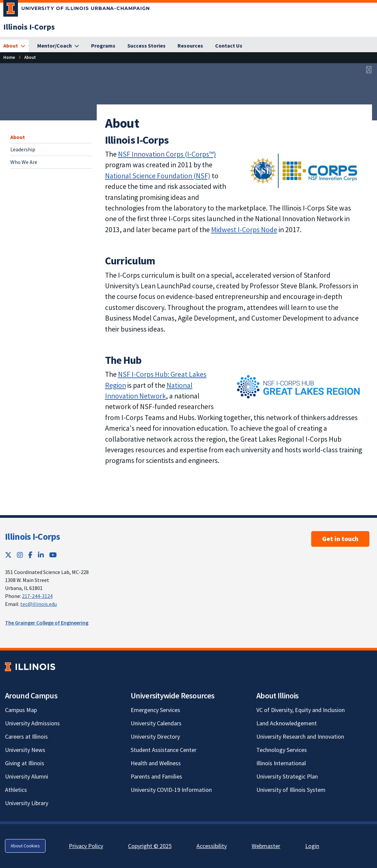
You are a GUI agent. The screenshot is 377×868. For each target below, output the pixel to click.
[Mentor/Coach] (58, 46)
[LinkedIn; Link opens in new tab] (41, 555)
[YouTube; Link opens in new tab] (53, 555)
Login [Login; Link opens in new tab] (312, 846)
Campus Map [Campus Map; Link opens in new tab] (21, 710)
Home (9, 57)
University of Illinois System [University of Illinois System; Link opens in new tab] (291, 790)
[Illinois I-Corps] (29, 27)
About (18, 137)
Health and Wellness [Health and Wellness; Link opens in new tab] (156, 763)
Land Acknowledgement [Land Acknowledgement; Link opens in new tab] (287, 723)
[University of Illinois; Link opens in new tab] (30, 667)
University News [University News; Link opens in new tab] (25, 750)
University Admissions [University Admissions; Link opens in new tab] (32, 723)
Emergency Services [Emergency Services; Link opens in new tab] (155, 710)
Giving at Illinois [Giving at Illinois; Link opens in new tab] (25, 763)
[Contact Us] (229, 46)
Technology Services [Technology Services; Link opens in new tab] (282, 750)
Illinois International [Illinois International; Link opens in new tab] (281, 763)
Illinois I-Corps (32, 536)
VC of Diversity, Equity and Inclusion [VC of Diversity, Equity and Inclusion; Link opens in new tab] (301, 710)
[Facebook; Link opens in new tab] (30, 555)
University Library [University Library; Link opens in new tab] (27, 803)
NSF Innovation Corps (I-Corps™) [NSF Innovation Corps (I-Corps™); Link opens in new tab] (167, 154)
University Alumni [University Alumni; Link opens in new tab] (27, 776)
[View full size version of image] (369, 70)
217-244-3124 (37, 596)
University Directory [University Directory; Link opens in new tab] (155, 736)
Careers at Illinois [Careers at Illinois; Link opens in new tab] (26, 736)
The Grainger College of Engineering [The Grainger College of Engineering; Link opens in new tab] (47, 623)
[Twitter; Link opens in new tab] (8, 555)
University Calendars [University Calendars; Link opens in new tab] (156, 723)
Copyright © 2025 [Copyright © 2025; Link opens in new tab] (150, 846)
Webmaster (266, 846)
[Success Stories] (146, 46)
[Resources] (190, 46)
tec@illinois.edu (39, 604)
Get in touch (340, 539)
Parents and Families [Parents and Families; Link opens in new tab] (156, 776)
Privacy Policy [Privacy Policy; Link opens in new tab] (86, 846)
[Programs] (103, 46)
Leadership (23, 149)
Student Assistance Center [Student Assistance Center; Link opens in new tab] (164, 750)
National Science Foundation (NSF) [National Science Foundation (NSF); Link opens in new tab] (158, 176)
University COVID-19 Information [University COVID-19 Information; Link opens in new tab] (171, 790)
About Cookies (25, 846)
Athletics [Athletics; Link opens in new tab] (16, 790)
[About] (14, 46)
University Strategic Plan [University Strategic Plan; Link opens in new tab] (287, 776)
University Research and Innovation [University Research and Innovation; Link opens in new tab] (300, 736)
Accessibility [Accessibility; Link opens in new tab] (212, 846)
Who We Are (24, 162)
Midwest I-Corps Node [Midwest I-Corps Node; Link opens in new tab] (244, 230)
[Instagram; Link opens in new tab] (20, 555)
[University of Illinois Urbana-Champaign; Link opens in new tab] (77, 10)
